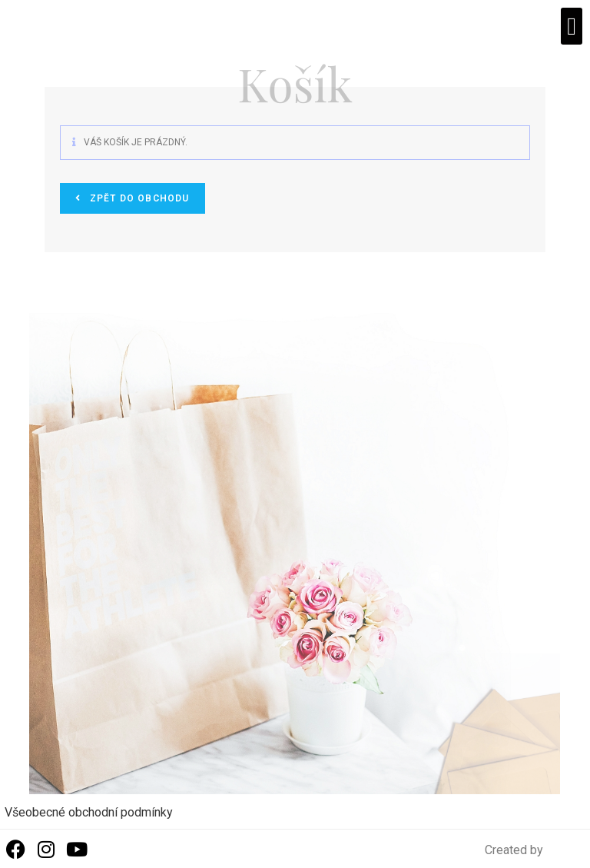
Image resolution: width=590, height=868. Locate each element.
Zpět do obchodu (138, 198)
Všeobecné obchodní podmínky (89, 812)
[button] (572, 26)
